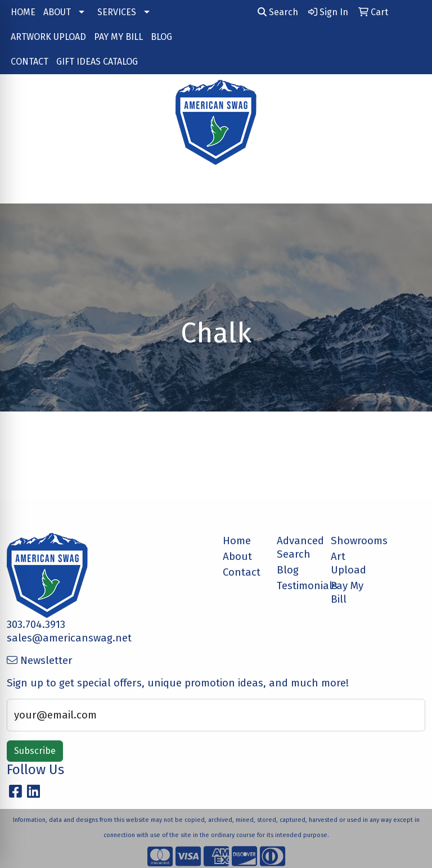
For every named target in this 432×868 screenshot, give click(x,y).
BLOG (161, 37)
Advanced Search (297, 548)
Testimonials (297, 586)
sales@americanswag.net (69, 638)
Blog (288, 570)
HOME (23, 12)
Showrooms (351, 541)
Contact (242, 572)
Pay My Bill (347, 593)
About (237, 557)
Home (237, 541)
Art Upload (348, 563)
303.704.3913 (36, 625)
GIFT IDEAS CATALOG (97, 62)
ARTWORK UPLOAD (48, 37)
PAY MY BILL (118, 37)
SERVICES (117, 12)
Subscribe (35, 751)
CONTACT (30, 62)
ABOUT (57, 12)
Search (278, 12)
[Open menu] (409, 187)
